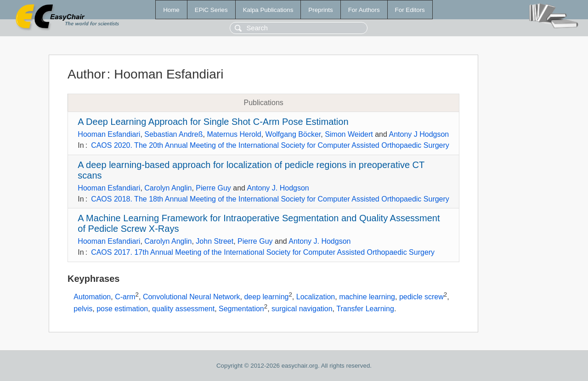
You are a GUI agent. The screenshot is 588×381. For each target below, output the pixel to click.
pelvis (83, 309)
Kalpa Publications (268, 10)
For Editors (410, 10)
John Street (215, 241)
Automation (92, 297)
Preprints (320, 10)
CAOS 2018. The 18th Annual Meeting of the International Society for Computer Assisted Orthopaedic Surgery (270, 199)
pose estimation (122, 309)
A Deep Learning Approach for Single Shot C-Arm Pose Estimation (213, 122)
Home (171, 10)
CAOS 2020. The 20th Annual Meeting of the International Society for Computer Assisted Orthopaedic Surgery (270, 145)
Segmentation (241, 309)
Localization (316, 297)
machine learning (367, 297)
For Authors (364, 10)
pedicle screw (421, 297)
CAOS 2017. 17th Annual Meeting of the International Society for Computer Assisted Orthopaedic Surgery (263, 252)
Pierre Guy (213, 188)
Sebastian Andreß (173, 134)
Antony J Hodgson (419, 134)
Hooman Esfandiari (109, 134)
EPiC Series (211, 10)
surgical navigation (302, 309)
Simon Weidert (349, 134)
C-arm (125, 297)
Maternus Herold (234, 134)
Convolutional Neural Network (192, 297)
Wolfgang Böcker (293, 134)
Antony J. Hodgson (278, 188)
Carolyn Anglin (168, 188)
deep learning (266, 297)
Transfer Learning (365, 309)
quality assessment (183, 309)
